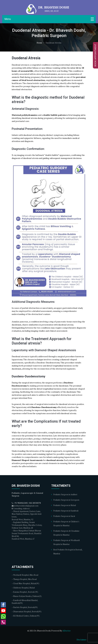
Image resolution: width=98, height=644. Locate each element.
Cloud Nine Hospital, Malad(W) (26, 583)
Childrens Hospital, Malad (24, 588)
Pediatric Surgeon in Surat (64, 516)
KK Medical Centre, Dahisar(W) (26, 616)
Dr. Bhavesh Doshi (54, 7)
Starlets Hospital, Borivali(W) (25, 607)
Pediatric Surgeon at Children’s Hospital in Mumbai (66, 524)
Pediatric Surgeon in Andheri (65, 495)
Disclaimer (82, 640)
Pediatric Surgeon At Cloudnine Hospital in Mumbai (66, 533)
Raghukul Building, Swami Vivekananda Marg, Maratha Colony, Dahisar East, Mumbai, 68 (27, 525)
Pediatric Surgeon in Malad (65, 505)
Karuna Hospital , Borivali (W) (26, 592)
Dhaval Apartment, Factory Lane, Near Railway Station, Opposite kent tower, (27, 514)
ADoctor (67, 631)
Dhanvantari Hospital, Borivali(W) (27, 612)
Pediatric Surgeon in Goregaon (66, 500)
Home (39, 43)
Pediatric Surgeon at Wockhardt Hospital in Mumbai (67, 542)
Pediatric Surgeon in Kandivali (66, 511)
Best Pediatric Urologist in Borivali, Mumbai (68, 552)
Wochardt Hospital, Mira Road (26, 575)
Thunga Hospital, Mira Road (25, 579)
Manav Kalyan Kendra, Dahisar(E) (27, 596)
